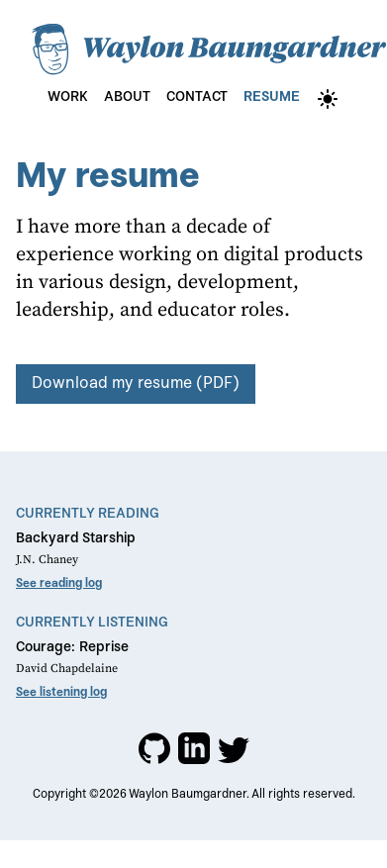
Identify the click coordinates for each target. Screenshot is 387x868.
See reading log (59, 584)
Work (68, 97)
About (127, 97)
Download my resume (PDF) (136, 384)
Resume (272, 97)
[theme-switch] (328, 99)
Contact (197, 97)
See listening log (61, 693)
